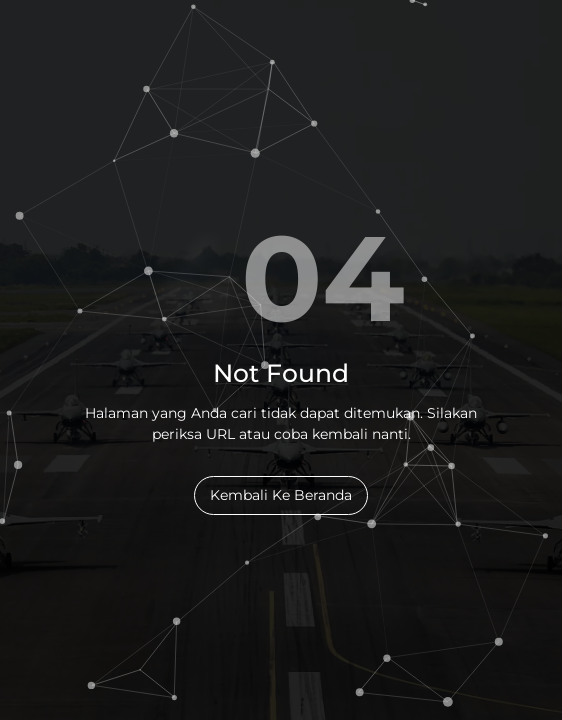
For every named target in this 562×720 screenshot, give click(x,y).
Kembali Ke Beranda (281, 495)
